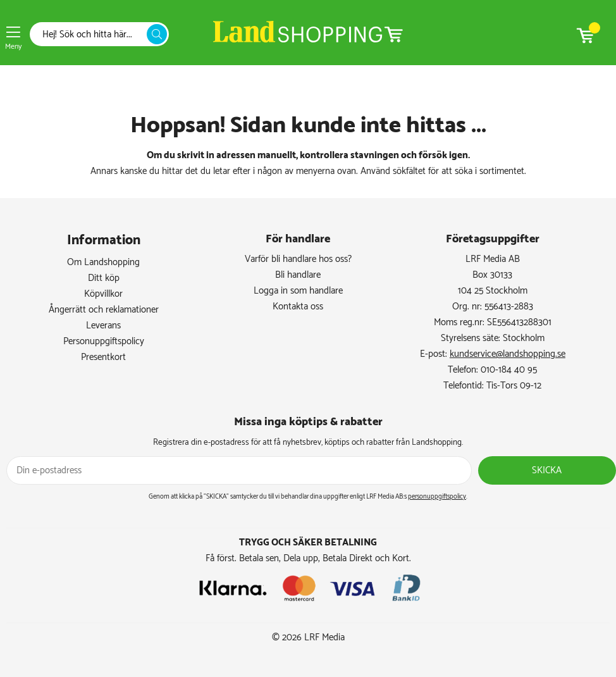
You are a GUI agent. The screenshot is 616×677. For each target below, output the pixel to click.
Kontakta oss (298, 307)
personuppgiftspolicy (437, 497)
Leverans (103, 326)
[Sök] (92, 34)
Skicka (547, 470)
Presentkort (103, 357)
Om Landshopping (103, 262)
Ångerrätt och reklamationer (104, 310)
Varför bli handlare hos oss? (298, 259)
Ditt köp (104, 278)
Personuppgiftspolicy (104, 341)
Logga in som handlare (298, 291)
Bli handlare (298, 275)
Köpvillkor (103, 294)
